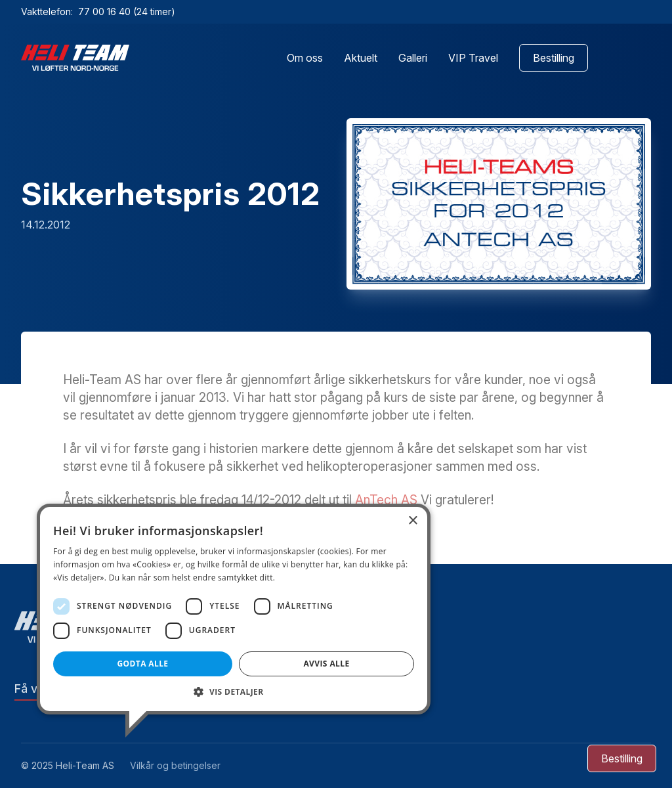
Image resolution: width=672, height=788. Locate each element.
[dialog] (234, 609)
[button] (234, 691)
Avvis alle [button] (326, 664)
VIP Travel (473, 58)
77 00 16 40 (106, 11)
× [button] (412, 521)
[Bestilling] (622, 758)
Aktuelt (361, 58)
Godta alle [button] (142, 664)
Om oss (305, 58)
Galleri (413, 58)
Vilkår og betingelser (175, 765)
